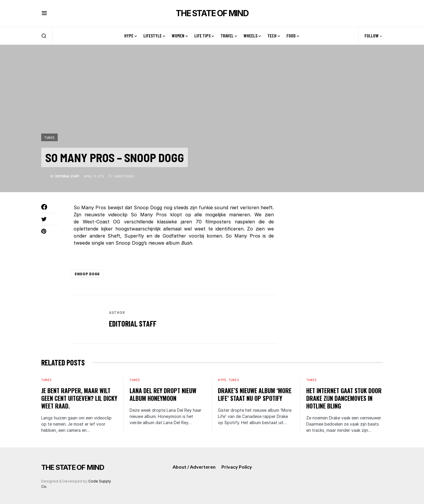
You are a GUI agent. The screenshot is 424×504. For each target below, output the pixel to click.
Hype (222, 380)
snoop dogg (87, 274)
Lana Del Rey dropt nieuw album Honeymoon (163, 394)
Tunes (49, 137)
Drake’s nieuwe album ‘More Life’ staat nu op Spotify (255, 394)
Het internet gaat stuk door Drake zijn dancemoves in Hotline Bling (344, 398)
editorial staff (133, 323)
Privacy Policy (237, 467)
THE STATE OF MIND (212, 13)
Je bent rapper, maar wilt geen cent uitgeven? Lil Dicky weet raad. (79, 398)
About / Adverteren (194, 467)
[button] (44, 13)
